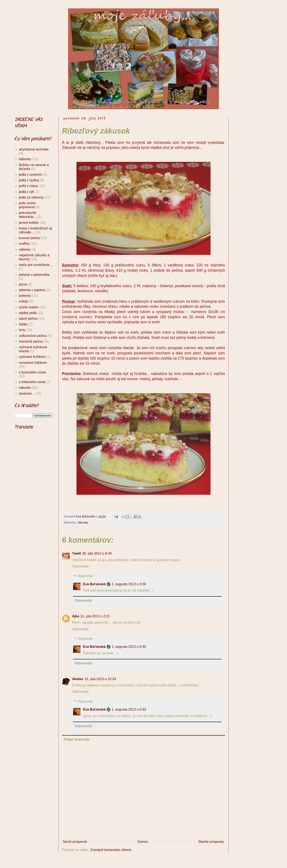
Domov (143, 842)
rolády (23, 301)
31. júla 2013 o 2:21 (95, 616)
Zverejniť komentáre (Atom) (111, 850)
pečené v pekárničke (34, 275)
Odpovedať (80, 566)
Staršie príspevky (211, 842)
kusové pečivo (29, 238)
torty (22, 330)
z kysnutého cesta (32, 372)
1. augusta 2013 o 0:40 (129, 647)
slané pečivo (28, 319)
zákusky (83, 522)
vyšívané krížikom (32, 357)
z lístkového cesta (32, 382)
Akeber (78, 679)
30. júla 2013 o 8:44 (97, 553)
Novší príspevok (75, 842)
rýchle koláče (29, 307)
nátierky (25, 249)
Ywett (77, 553)
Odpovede (85, 576)
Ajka (76, 616)
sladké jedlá (28, 313)
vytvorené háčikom (33, 363)
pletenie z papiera (32, 290)
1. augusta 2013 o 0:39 (129, 584)
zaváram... (27, 393)
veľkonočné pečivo (33, 336)
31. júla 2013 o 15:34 (100, 679)
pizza (23, 284)
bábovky (25, 159)
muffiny (24, 244)
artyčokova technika (34, 149)
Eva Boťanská (94, 584)
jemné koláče (29, 223)
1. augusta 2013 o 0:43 (129, 709)
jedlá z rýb (27, 192)
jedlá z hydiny (29, 180)
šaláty (23, 324)
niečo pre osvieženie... (36, 265)
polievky (25, 296)
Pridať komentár (77, 739)
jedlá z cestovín (30, 175)
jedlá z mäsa (28, 186)
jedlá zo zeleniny (31, 197)
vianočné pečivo (31, 341)
